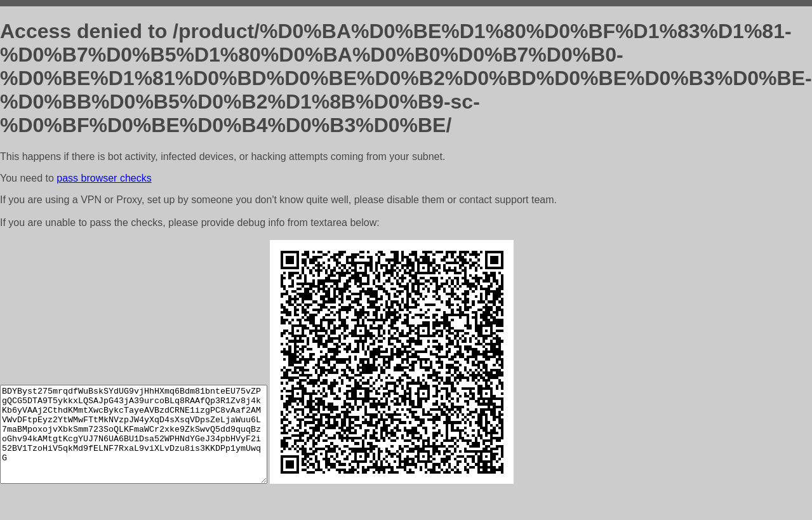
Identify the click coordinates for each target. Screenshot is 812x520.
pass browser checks (104, 178)
